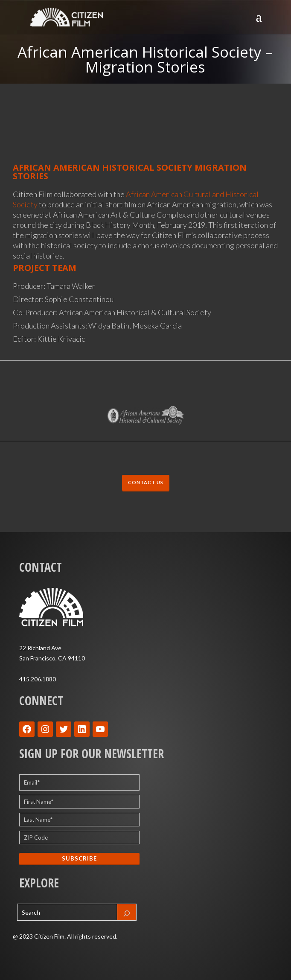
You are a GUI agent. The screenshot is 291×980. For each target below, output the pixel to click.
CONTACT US (146, 483)
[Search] (127, 912)
